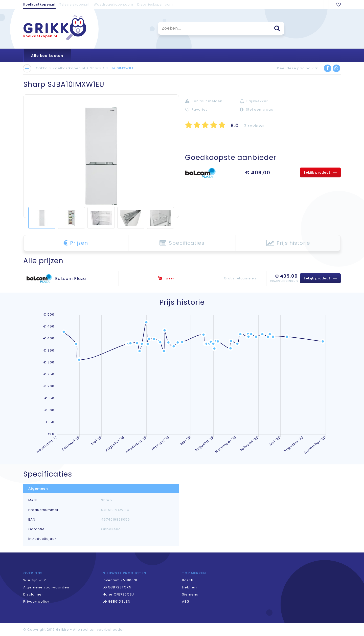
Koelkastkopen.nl (39, 4)
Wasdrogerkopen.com (113, 4)
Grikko (42, 68)
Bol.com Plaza (71, 279)
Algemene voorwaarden (46, 587)
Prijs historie (288, 243)
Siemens (190, 594)
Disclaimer (33, 594)
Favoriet (196, 109)
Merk (33, 500)
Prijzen (76, 243)
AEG (186, 601)
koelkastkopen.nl (40, 36)
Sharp (96, 68)
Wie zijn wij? (35, 580)
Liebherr (190, 587)
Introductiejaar (42, 539)
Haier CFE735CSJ (118, 594)
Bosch (188, 580)
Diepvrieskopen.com (155, 4)
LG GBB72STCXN (117, 587)
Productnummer (43, 510)
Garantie (37, 529)
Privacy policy (36, 601)
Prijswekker (254, 101)
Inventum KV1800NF (120, 580)
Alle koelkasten (47, 56)
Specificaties (182, 243)
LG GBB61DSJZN (117, 601)
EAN (32, 520)
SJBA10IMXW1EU (121, 68)
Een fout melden (204, 101)
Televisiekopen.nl (74, 4)
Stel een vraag (257, 109)
